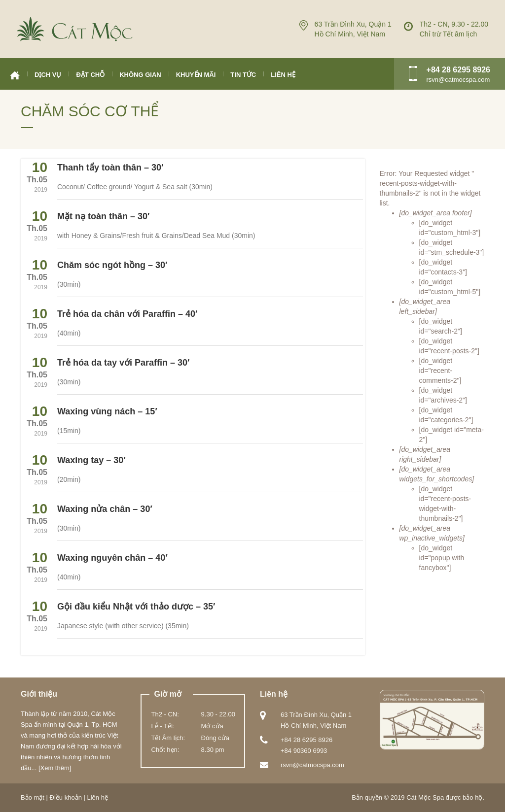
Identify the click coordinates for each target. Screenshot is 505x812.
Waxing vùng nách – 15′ (107, 411)
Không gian (140, 75)
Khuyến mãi (196, 75)
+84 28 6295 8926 (458, 70)
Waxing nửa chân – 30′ (105, 509)
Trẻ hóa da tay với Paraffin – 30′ (123, 363)
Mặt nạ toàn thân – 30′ (103, 216)
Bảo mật (33, 797)
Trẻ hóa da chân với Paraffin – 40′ (127, 314)
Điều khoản (66, 797)
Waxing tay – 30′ (91, 460)
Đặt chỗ (90, 75)
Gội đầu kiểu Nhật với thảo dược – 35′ (136, 607)
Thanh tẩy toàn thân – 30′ (110, 168)
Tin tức (243, 75)
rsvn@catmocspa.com (312, 765)
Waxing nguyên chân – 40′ (112, 558)
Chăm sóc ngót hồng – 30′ (112, 265)
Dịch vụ (48, 75)
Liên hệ (283, 75)
